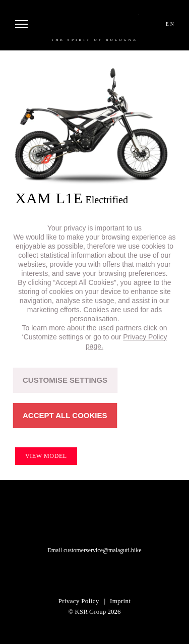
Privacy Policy (79, 601)
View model (46, 456)
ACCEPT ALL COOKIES (65, 415)
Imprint (120, 601)
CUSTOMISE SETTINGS (65, 380)
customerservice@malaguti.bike (103, 550)
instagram (82, 575)
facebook (107, 575)
